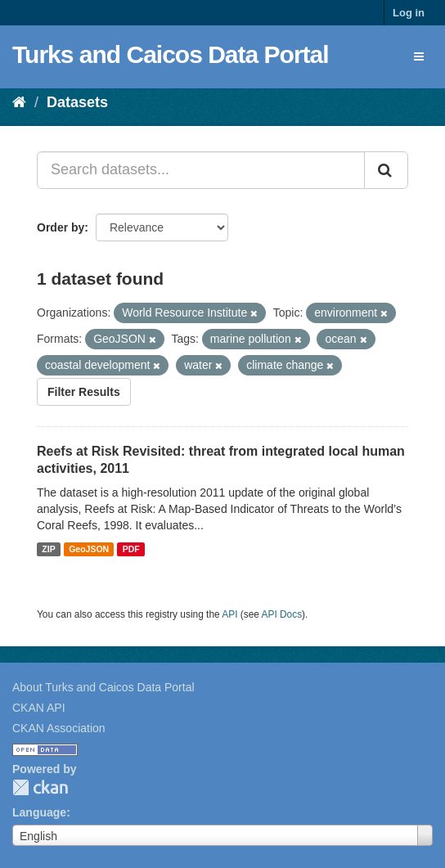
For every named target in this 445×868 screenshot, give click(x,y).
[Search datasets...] (201, 170)
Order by (61, 227)
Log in (409, 13)
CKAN (40, 787)
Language (39, 812)
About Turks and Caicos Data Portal (103, 687)
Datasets (77, 102)
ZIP (48, 549)
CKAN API (39, 708)
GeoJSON (89, 549)
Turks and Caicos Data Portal (171, 54)
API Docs (282, 614)
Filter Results (84, 392)
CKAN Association (59, 728)
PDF (131, 549)
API (229, 614)
